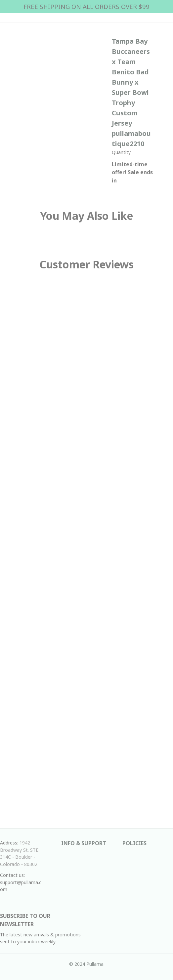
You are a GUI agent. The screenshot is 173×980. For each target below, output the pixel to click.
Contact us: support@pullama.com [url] (21, 882)
